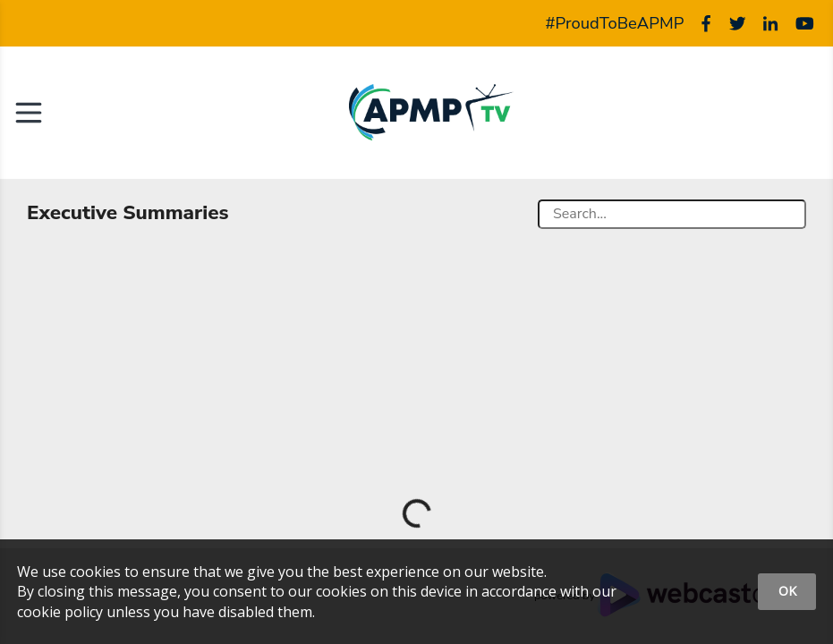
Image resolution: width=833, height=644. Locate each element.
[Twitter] (737, 23)
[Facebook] (706, 23)
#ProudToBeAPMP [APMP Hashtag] (615, 23)
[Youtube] (805, 23)
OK (787, 591)
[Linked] (770, 23)
